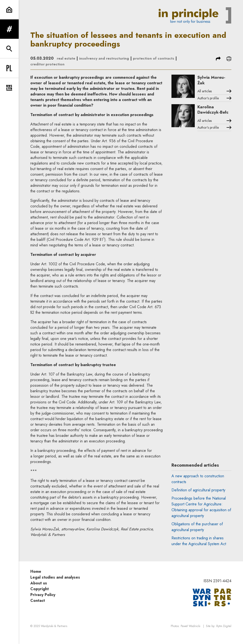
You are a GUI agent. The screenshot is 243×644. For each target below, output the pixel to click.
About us (39, 591)
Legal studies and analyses (55, 585)
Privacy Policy (43, 603)
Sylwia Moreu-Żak (215, 80)
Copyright (40, 597)
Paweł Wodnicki (190, 635)
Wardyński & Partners (54, 635)
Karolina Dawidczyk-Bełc (212, 114)
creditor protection (69, 64)
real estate (67, 58)
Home (36, 579)
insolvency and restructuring (107, 58)
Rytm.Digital (224, 635)
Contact (38, 609)
